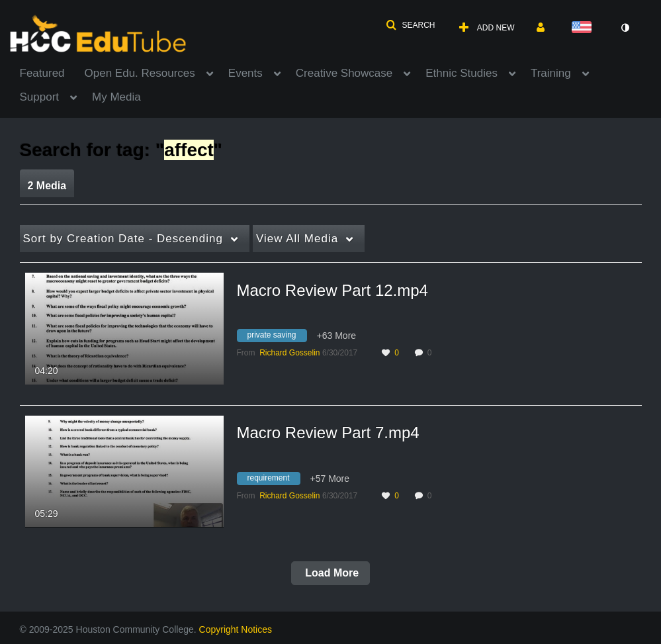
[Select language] (584, 28)
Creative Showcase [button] (344, 73)
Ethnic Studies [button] (462, 73)
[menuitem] (52, 72)
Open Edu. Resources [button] (140, 73)
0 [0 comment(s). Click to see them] (432, 353)
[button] (410, 25)
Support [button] (40, 97)
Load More (330, 573)
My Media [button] (116, 97)
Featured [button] (42, 73)
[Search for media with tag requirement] (274, 480)
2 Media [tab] (47, 186)
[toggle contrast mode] (625, 28)
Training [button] (551, 73)
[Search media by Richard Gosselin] (289, 353)
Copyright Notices (236, 629)
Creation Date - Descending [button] (123, 239)
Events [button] (245, 73)
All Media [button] (297, 239)
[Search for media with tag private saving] (277, 338)
